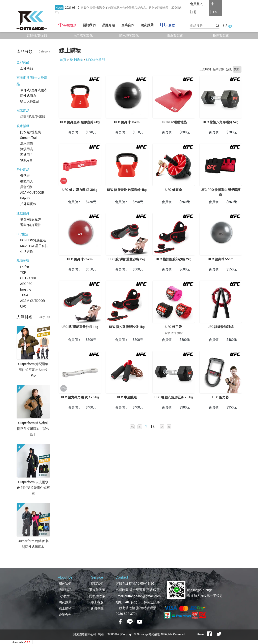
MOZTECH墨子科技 (34, 246)
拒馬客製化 (221, 35)
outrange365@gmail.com (143, 596)
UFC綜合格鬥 (96, 60)
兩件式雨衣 (28, 96)
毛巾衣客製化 (83, 35)
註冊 (193, 12)
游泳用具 (27, 155)
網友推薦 (147, 25)
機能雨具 (27, 181)
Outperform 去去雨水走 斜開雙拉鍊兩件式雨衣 (33, 488)
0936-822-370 (126, 614)
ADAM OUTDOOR (32, 301)
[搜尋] (217, 26)
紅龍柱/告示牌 (37, 35)
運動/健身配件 (31, 225)
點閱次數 (218, 69)
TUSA (24, 295)
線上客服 (97, 602)
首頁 (63, 60)
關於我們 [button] (89, 25)
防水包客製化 (129, 35)
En (215, 12)
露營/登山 (27, 187)
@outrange (205, 590)
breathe (26, 290)
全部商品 (67, 25)
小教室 (167, 25)
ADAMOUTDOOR (32, 193)
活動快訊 (65, 590)
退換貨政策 (97, 590)
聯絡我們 (97, 584)
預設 (229, 69)
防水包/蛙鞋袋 (31, 132)
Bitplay (25, 198)
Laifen (25, 267)
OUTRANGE (29, 278)
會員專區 (97, 608)
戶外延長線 (28, 204)
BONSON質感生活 (33, 240)
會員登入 (197, 4)
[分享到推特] (219, 634)
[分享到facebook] (209, 634)
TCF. (23, 273)
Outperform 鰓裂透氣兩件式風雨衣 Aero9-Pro (33, 370)
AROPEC (26, 284)
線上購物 (76, 60)
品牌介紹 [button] (108, 25)
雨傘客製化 (175, 35)
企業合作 (128, 25)
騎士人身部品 (30, 101)
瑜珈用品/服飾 (31, 219)
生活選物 (27, 252)
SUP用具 (26, 160)
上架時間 (205, 69)
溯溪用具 (27, 149)
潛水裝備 (27, 143)
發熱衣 (25, 176)
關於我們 (65, 584)
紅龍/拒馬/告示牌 (33, 117)
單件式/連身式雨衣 (34, 90)
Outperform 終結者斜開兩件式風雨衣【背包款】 (33, 429)
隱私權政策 (97, 596)
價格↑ (237, 69)
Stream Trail (29, 138)
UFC (23, 306)
